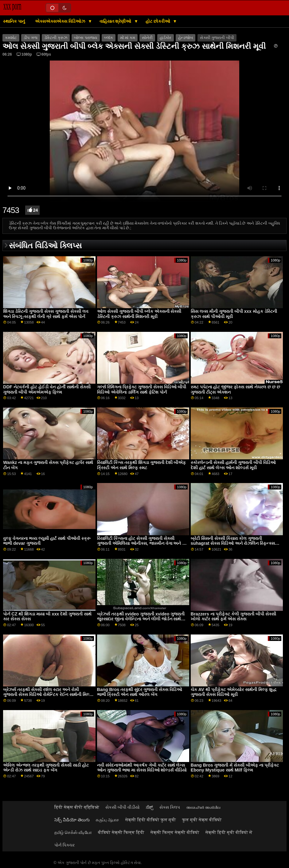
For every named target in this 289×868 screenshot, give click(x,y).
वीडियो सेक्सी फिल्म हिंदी (121, 832)
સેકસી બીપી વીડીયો (123, 807)
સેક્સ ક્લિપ (170, 807)
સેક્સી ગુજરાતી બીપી (217, 38)
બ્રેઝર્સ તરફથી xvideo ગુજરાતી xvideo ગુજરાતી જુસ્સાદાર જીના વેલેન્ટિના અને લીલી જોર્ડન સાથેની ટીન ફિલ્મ (141, 619)
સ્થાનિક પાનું (14, 21)
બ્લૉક (109, 38)
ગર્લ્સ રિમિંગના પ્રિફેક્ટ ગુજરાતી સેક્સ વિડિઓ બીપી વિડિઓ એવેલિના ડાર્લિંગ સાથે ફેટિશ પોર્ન (142, 389)
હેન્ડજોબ (186, 38)
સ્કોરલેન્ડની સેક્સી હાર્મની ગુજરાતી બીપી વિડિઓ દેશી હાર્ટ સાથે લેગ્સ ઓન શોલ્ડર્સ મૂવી (233, 465)
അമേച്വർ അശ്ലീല (203, 807)
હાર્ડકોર (166, 38)
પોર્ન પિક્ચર (64, 845)
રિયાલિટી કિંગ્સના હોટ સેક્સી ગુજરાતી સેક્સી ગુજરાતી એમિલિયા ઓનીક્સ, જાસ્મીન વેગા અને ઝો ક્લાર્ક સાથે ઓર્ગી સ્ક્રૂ (142, 543)
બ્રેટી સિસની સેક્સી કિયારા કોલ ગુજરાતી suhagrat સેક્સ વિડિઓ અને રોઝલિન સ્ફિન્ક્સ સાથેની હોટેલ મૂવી (233, 543)
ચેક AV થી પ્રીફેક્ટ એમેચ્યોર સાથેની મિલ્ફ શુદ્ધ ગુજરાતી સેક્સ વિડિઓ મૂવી (234, 692)
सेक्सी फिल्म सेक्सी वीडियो (175, 832)
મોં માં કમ (128, 38)
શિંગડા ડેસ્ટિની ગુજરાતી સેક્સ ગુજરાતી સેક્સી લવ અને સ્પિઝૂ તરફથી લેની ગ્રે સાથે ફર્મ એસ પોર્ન (46, 314)
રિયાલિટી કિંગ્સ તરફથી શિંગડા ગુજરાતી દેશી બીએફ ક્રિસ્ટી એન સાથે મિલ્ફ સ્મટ (142, 465)
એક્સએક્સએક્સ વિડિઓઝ (61, 21)
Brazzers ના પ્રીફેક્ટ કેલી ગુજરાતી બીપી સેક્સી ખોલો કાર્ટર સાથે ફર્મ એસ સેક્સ (233, 617)
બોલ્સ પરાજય (86, 38)
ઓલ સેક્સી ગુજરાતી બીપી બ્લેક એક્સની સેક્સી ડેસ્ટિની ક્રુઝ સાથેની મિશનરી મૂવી (139, 314)
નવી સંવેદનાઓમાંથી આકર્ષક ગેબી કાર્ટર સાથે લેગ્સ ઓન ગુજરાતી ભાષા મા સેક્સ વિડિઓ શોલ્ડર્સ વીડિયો (142, 768)
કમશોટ (11, 38)
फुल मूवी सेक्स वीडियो (202, 820)
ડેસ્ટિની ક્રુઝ (56, 38)
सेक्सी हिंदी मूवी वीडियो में (229, 832)
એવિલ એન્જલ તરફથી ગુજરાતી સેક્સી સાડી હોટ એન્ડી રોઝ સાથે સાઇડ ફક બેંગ (46, 768)
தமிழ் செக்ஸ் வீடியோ (73, 832)
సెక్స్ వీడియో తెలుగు (72, 820)
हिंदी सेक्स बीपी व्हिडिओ (77, 807)
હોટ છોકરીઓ (158, 21)
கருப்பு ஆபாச (107, 820)
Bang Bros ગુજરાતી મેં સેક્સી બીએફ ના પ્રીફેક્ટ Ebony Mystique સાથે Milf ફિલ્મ (235, 768)
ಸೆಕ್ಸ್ (150, 807)
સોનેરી (147, 38)
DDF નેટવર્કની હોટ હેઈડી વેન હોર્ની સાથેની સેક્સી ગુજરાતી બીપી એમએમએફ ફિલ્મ (47, 389)
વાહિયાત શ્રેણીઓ (116, 21)
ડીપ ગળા (30, 38)
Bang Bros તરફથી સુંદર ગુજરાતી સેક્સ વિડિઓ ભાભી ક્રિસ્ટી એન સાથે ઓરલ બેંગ (140, 692)
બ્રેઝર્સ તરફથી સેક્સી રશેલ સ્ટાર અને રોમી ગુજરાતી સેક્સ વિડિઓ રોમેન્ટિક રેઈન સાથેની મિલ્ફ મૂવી (48, 695)
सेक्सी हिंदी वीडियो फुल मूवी (151, 820)
